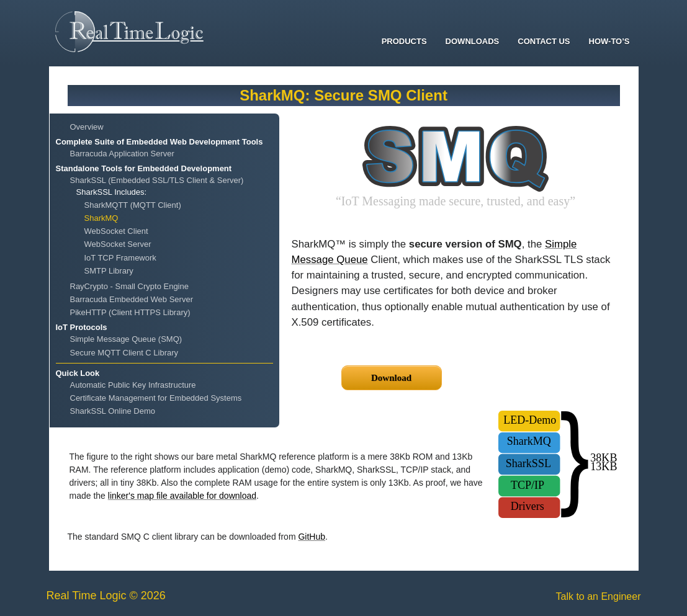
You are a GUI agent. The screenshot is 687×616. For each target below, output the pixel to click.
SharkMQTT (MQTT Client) (133, 205)
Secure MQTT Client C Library (124, 353)
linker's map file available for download (182, 496)
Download (391, 378)
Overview (87, 127)
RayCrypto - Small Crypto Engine (129, 286)
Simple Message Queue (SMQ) (126, 339)
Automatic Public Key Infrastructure (133, 385)
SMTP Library (109, 271)
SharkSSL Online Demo (113, 411)
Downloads (473, 41)
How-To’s (609, 41)
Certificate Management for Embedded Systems (156, 398)
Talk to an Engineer (599, 596)
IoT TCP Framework (120, 258)
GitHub (312, 537)
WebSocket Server (118, 244)
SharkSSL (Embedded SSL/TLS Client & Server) (157, 180)
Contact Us (544, 41)
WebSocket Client (116, 231)
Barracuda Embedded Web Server (132, 299)
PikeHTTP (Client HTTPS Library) (130, 312)
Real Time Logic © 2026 (106, 596)
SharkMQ (101, 218)
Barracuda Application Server (122, 154)
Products (404, 41)
